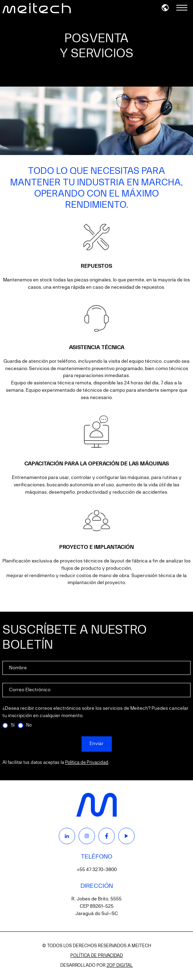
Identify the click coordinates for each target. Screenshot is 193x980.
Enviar (96, 744)
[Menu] (182, 8)
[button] (165, 8)
